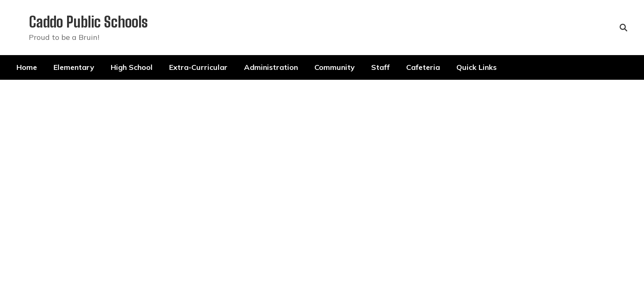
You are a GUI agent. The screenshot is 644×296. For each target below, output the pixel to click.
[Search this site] (623, 28)
